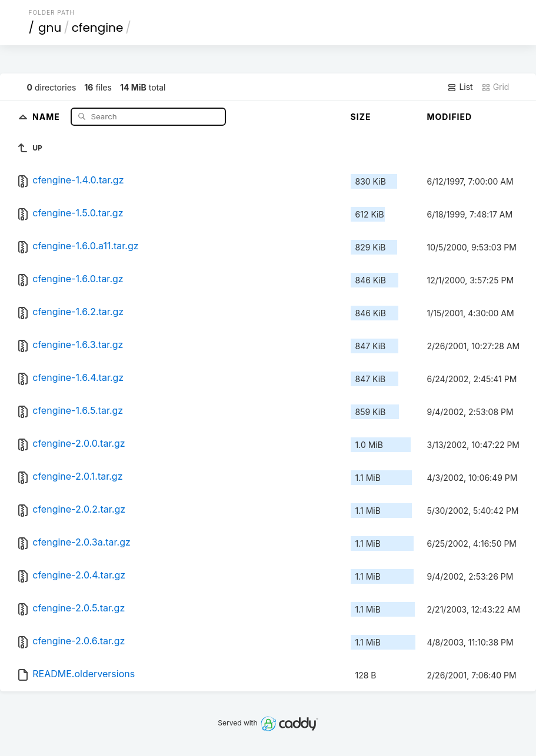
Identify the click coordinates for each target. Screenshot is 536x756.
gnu (50, 28)
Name (47, 116)
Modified (450, 117)
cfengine (98, 28)
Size (361, 117)
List (460, 87)
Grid (495, 87)
